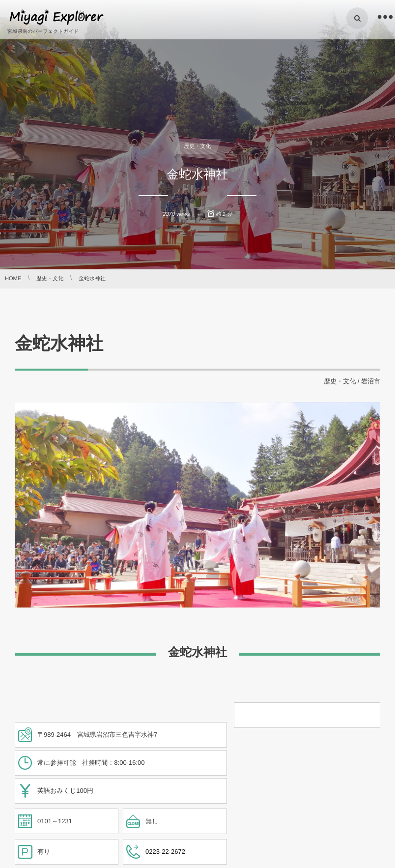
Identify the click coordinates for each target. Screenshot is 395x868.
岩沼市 (371, 381)
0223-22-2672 (165, 852)
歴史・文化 (198, 146)
